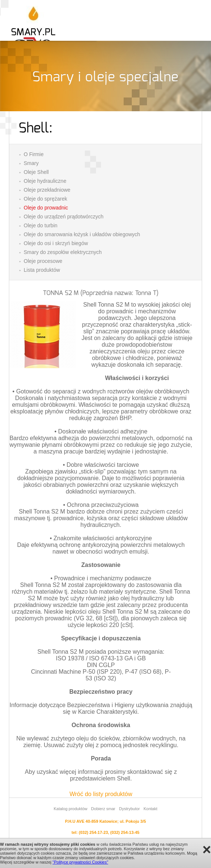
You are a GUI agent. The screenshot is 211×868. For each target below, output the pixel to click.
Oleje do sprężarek (46, 199)
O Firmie (34, 154)
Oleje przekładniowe (47, 190)
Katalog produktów (71, 809)
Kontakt (150, 809)
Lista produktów (42, 270)
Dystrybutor (129, 809)
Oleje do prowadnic (46, 208)
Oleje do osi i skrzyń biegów (56, 243)
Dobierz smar (103, 809)
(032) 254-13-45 (125, 832)
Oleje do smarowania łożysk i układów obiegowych (82, 234)
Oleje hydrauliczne (45, 181)
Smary (31, 163)
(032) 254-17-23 (93, 832)
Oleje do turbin (41, 225)
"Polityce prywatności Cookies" (80, 862)
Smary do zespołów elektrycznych (63, 252)
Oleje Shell (36, 172)
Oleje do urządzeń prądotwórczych (64, 217)
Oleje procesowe (43, 261)
